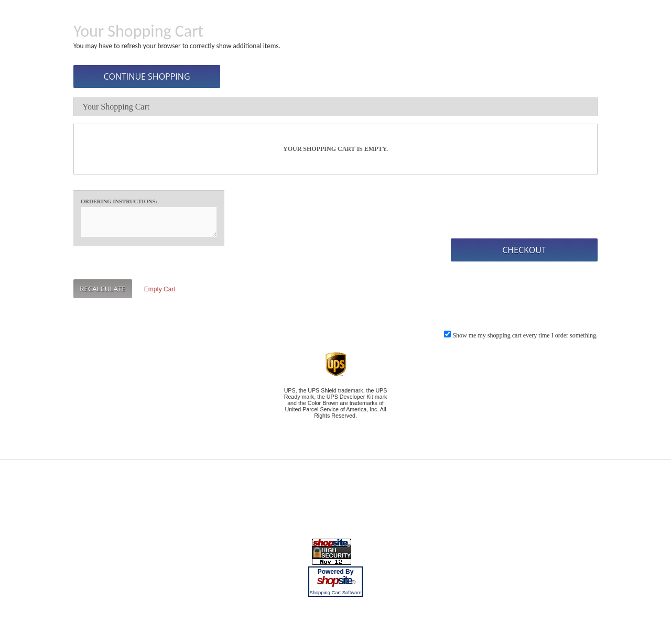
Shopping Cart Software (335, 593)
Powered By (336, 572)
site (335, 581)
